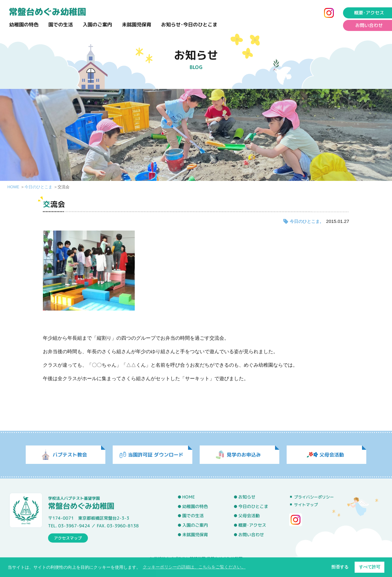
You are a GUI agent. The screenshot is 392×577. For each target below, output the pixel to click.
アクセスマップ (68, 538)
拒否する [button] (340, 567)
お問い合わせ (251, 534)
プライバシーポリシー (314, 497)
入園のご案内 (97, 25)
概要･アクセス (252, 525)
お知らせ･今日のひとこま (189, 25)
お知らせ (247, 497)
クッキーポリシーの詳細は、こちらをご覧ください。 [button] (194, 567)
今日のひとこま (38, 187)
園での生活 (61, 25)
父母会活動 (249, 516)
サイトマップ (306, 505)
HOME (13, 187)
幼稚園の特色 (24, 25)
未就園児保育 (137, 25)
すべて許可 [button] (370, 567)
